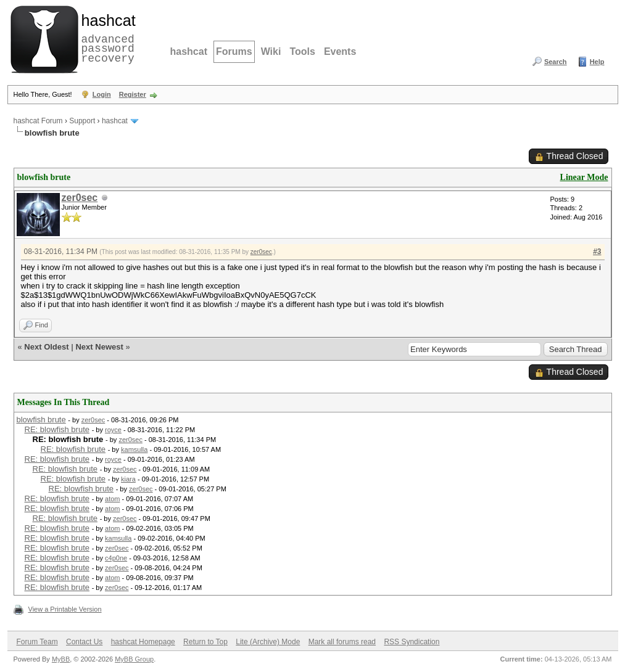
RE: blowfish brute (57, 429)
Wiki (271, 51)
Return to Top (205, 642)
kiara (128, 479)
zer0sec (80, 198)
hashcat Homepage (143, 642)
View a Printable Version (65, 609)
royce (113, 430)
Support (82, 121)
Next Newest (99, 347)
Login (102, 94)
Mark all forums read (342, 642)
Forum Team (37, 642)
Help (597, 62)
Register (133, 94)
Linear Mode (584, 177)
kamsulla (134, 449)
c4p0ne (116, 558)
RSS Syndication (412, 642)
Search (556, 62)
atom (112, 499)
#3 (597, 252)
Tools (302, 51)
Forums (234, 51)
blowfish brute (41, 420)
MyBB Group (134, 659)
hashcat (189, 51)
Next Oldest (46, 347)
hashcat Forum (38, 121)
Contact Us (84, 642)
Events (340, 51)
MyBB (61, 659)
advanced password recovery (106, 38)
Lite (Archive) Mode (268, 642)
